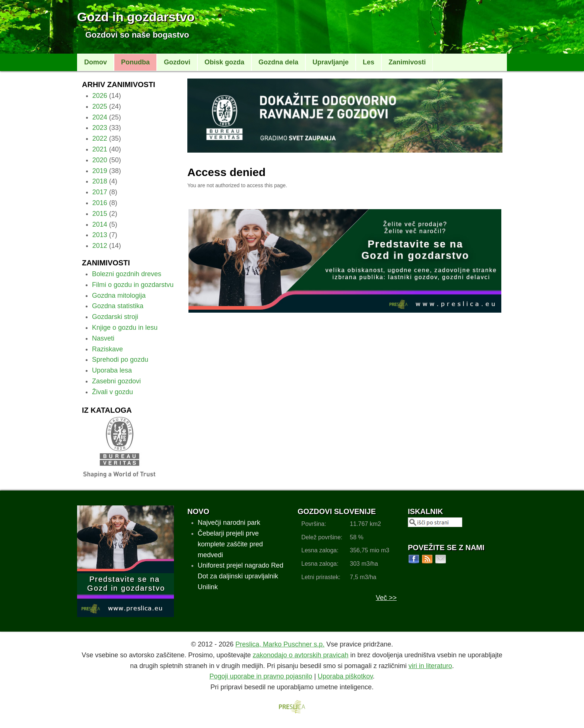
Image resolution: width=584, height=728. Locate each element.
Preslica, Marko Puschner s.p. (280, 644)
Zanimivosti (407, 62)
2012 (100, 246)
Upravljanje (331, 62)
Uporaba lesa (112, 370)
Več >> (386, 598)
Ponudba (135, 62)
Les (369, 62)
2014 (100, 224)
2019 (100, 171)
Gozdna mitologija (119, 296)
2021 (100, 149)
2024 (100, 117)
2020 (100, 160)
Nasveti (103, 338)
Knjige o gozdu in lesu (125, 328)
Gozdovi (177, 62)
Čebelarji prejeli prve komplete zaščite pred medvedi (230, 544)
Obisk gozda (224, 62)
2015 (100, 214)
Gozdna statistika (118, 306)
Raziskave (107, 349)
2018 (100, 181)
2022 (100, 138)
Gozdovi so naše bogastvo (137, 35)
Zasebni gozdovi (116, 381)
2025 (100, 106)
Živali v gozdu (112, 392)
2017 (100, 192)
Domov (96, 62)
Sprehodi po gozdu (120, 360)
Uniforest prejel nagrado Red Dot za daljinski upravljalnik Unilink (241, 576)
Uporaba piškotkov (345, 676)
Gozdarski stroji (115, 317)
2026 (100, 96)
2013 (100, 235)
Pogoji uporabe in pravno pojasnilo (261, 676)
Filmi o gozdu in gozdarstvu (133, 285)
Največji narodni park (229, 523)
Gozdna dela (278, 62)
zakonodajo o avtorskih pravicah (300, 655)
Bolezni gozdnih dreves (127, 274)
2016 (100, 203)
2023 (100, 128)
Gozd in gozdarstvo (136, 17)
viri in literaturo (430, 666)
